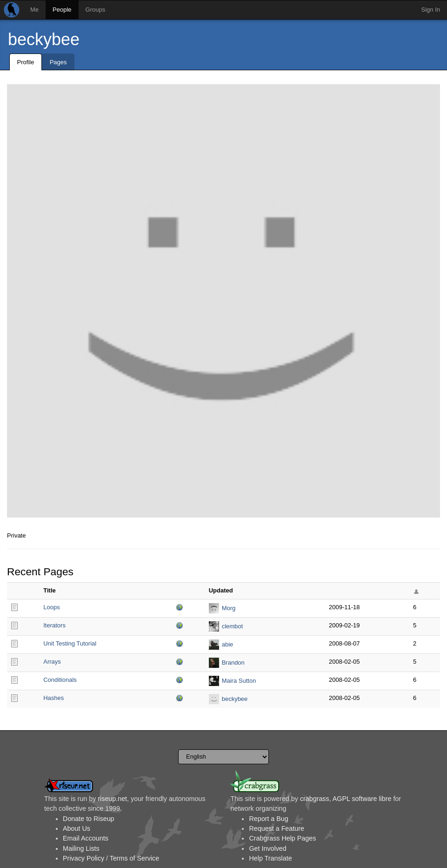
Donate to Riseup (88, 819)
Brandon (233, 663)
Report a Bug (268, 819)
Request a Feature (276, 828)
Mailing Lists (81, 848)
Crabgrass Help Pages (282, 838)
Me (34, 10)
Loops (51, 607)
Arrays (52, 662)
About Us (77, 828)
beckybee (44, 39)
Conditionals (60, 680)
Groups (96, 10)
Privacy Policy (83, 858)
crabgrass (315, 799)
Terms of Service (134, 858)
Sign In (431, 10)
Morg (229, 608)
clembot (233, 626)
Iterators (54, 625)
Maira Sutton (239, 681)
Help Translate (270, 858)
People (62, 10)
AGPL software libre (362, 799)
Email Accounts (86, 838)
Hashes (53, 698)
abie (228, 644)
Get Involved (267, 848)
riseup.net (112, 799)
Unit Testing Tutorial (70, 643)
